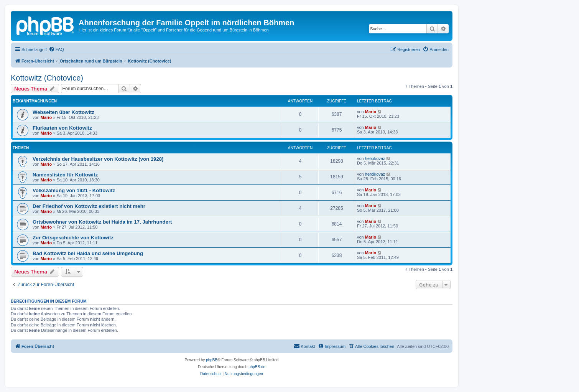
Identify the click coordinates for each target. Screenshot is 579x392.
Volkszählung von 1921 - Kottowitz (74, 190)
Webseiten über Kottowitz (63, 112)
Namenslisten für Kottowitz (65, 175)
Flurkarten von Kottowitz (62, 128)
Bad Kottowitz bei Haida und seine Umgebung (88, 253)
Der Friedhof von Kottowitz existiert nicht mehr (89, 206)
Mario (46, 117)
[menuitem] (56, 49)
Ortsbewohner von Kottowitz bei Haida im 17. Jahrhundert (102, 222)
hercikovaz (375, 158)
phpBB (212, 360)
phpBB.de (257, 367)
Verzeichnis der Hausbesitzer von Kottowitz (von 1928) (98, 159)
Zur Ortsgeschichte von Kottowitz (73, 238)
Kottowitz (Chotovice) (47, 78)
